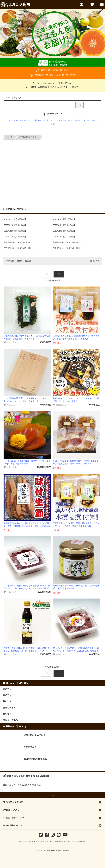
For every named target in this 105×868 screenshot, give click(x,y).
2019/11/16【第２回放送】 (15, 237)
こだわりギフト (31, 747)
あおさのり (24, 121)
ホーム (10, 137)
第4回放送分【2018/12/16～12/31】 (19, 242)
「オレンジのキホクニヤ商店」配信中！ (52, 83)
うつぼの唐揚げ (75, 121)
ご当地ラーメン (38, 121)
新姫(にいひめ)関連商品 (35, 759)
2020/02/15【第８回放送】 (15, 219)
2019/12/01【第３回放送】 (64, 231)
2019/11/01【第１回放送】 (64, 237)
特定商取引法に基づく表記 (63, 841)
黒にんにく (52, 121)
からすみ (62, 121)
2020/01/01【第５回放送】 (64, 225)
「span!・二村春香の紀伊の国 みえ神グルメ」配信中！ (52, 87)
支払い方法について (25, 841)
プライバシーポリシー (78, 841)
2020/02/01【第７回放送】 (64, 219)
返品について (49, 841)
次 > (59, 274)
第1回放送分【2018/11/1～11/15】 (68, 248)
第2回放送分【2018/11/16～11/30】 (19, 248)
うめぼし (52, 124)
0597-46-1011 (61, 70)
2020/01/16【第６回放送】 (15, 225)
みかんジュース (90, 121)
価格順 (20, 261)
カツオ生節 (13, 121)
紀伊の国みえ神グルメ (29, 137)
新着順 (28, 261)
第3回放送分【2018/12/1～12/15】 (68, 242)
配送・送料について (38, 841)
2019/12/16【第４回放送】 (15, 231)
